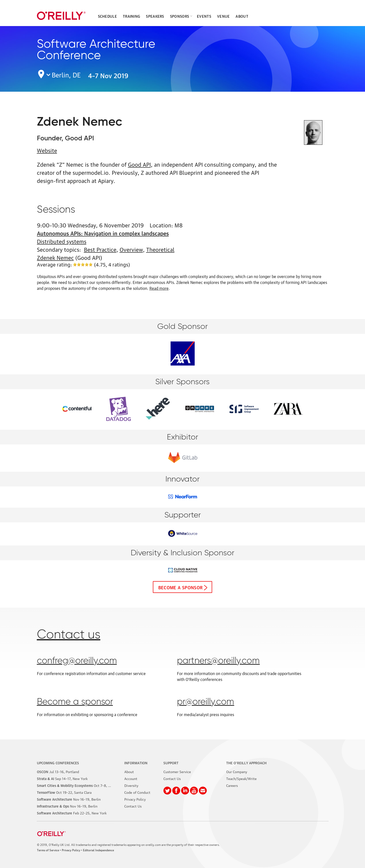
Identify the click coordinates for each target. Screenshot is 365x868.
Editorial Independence (98, 850)
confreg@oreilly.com (77, 661)
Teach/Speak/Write (241, 778)
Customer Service (177, 771)
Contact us (69, 635)
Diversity (131, 785)
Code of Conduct (137, 792)
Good (139, 164)
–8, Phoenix (79, 785)
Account (131, 778)
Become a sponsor (181, 587)
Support (171, 763)
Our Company (237, 771)
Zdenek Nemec (55, 257)
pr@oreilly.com (206, 702)
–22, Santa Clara (64, 792)
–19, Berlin (69, 799)
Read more (159, 288)
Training (131, 16)
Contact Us (133, 806)
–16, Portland (58, 771)
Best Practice (100, 249)
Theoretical (160, 249)
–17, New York (62, 778)
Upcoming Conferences (58, 763)
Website (47, 150)
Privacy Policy (135, 799)
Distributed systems (62, 241)
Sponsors (180, 16)
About (242, 16)
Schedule (107, 16)
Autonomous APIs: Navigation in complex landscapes (103, 233)
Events (204, 16)
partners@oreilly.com (218, 661)
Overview (131, 249)
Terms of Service (48, 850)
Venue (223, 16)
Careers (232, 785)
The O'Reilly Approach (246, 763)
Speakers (155, 16)
